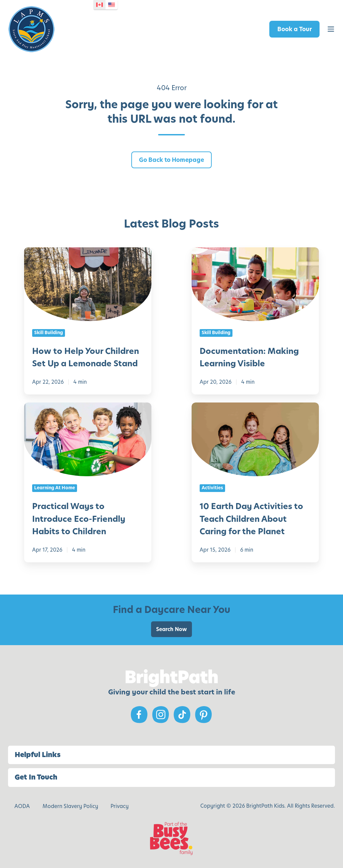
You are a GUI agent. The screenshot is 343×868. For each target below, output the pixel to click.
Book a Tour (295, 29)
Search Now (171, 629)
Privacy (120, 806)
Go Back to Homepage (171, 160)
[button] (331, 29)
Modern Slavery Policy (70, 806)
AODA (22, 806)
